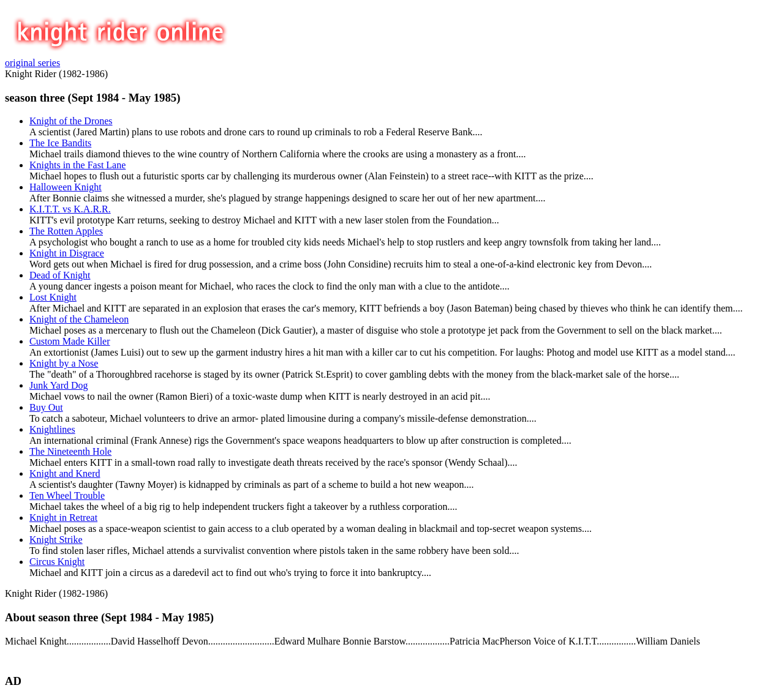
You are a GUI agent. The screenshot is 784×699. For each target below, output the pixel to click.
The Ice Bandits (60, 143)
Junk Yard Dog (59, 385)
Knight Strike (56, 540)
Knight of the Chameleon (79, 319)
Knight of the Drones (71, 121)
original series (32, 63)
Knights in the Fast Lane (77, 165)
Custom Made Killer (70, 341)
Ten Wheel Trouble (67, 495)
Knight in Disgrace (67, 253)
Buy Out (46, 407)
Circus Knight (57, 562)
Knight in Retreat (63, 518)
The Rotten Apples (66, 231)
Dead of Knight (60, 275)
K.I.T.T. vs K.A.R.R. (70, 209)
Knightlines (52, 429)
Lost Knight (53, 297)
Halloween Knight (66, 187)
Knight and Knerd (65, 473)
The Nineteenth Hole (70, 451)
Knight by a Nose (64, 363)
